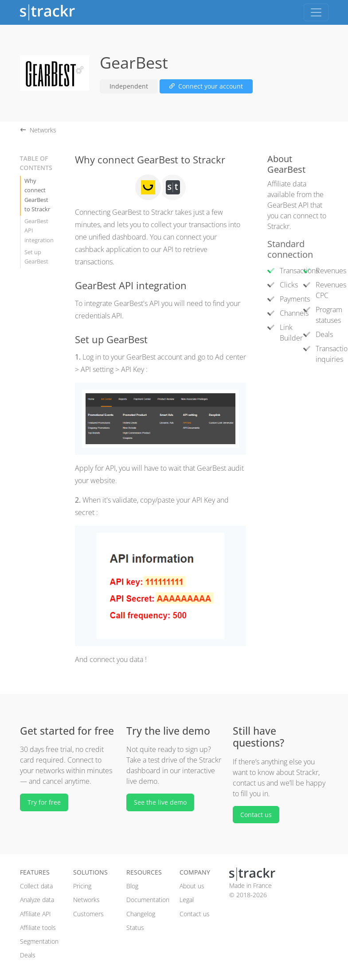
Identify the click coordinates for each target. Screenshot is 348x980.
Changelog (141, 914)
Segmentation (39, 941)
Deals (28, 955)
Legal (187, 900)
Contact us (256, 815)
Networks (86, 900)
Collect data (36, 886)
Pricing (82, 886)
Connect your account (206, 86)
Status (135, 928)
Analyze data (37, 900)
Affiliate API (35, 914)
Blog (132, 886)
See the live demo (160, 802)
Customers (88, 914)
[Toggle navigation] (316, 12)
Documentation (148, 900)
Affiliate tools (38, 928)
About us (192, 886)
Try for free (44, 802)
